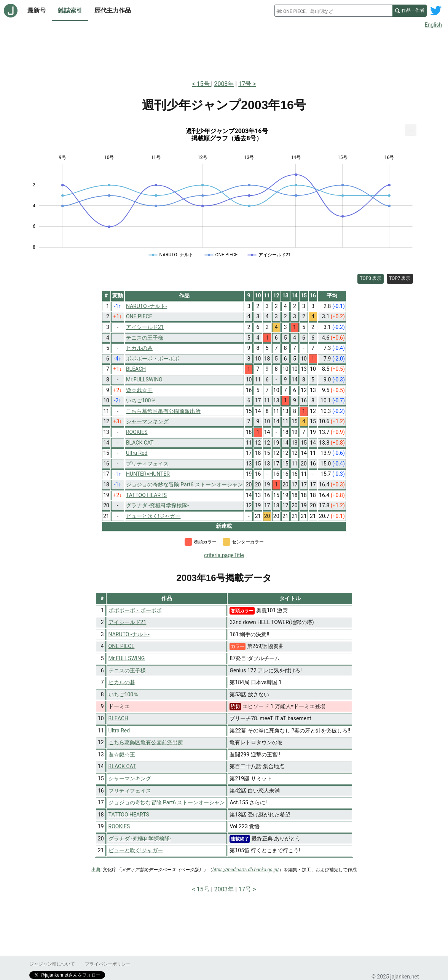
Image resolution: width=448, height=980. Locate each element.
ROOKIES (119, 826)
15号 (204, 84)
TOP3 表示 (371, 278)
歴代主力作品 (113, 10)
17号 (245, 84)
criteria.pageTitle (224, 555)
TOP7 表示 (400, 278)
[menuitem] (411, 130)
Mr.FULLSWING (127, 658)
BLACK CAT (122, 766)
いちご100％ (124, 694)
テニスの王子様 (127, 670)
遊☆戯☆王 (122, 754)
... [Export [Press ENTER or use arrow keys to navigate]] (411, 128)
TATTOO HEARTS (129, 815)
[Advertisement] (224, 52)
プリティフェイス (130, 791)
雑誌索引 (70, 10)
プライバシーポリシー (108, 964)
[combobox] (333, 11)
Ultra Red (119, 731)
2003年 (224, 84)
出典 (96, 870)
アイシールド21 (128, 622)
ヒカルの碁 (122, 682)
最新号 (37, 10)
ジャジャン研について (52, 964)
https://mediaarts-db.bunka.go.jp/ (246, 870)
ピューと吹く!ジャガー (136, 850)
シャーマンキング (130, 778)
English (433, 25)
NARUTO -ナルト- (129, 634)
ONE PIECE (122, 646)
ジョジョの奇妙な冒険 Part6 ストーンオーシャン (167, 802)
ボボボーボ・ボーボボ (135, 610)
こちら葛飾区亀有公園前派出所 (146, 742)
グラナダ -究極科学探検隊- (140, 839)
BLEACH (118, 718)
